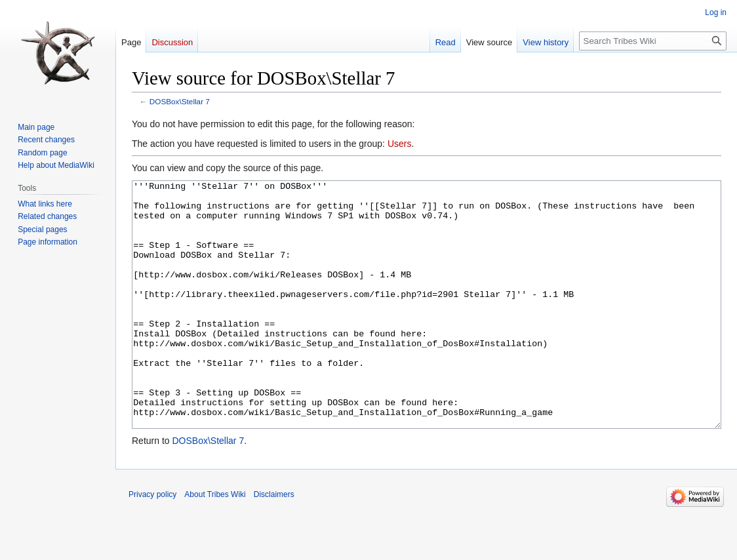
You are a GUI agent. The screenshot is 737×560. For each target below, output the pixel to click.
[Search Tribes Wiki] (653, 41)
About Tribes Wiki (215, 544)
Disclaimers (274, 544)
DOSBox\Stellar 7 (180, 101)
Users (400, 144)
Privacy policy (152, 544)
